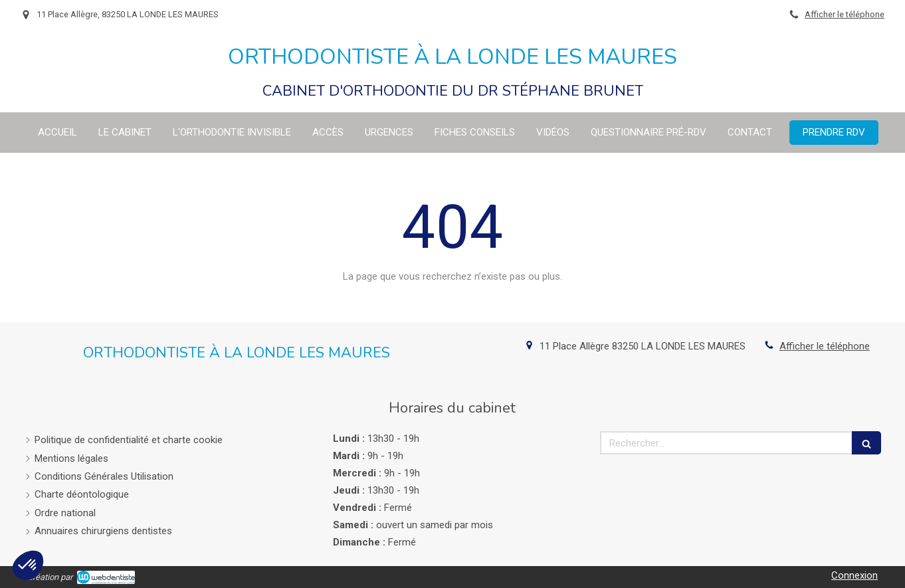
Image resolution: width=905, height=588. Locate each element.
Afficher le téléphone (845, 14)
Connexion (855, 575)
